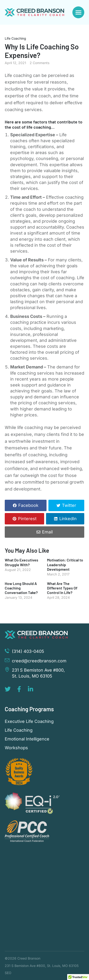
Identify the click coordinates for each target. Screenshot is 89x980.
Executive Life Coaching (29, 721)
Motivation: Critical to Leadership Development (65, 564)
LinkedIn (68, 519)
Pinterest (27, 519)
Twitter (69, 505)
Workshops (16, 748)
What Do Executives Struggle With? (21, 562)
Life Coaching (15, 38)
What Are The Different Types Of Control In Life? (62, 588)
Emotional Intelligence (27, 739)
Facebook (28, 505)
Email (47, 532)
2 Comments (40, 63)
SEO (8, 973)
